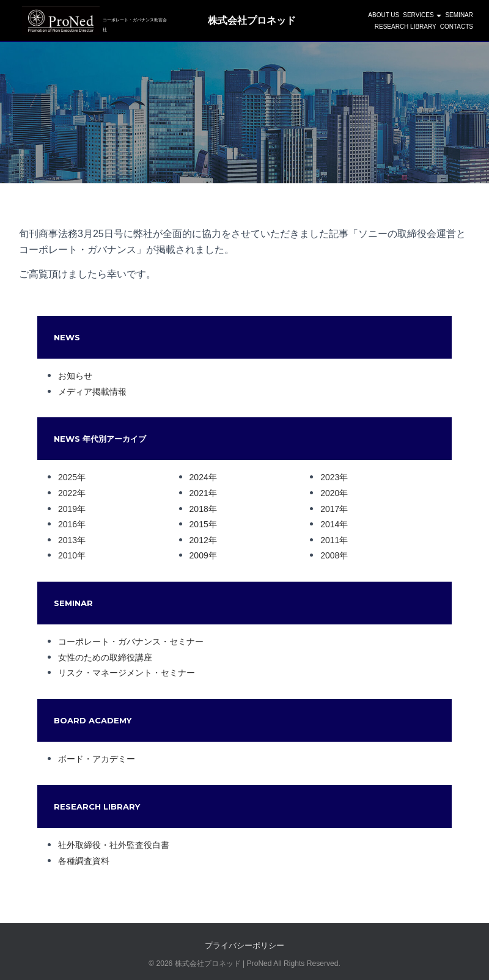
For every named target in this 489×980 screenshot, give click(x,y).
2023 (330, 477)
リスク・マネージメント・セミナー (127, 673)
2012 (199, 540)
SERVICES (422, 16)
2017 (330, 509)
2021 (199, 493)
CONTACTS (457, 28)
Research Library (406, 28)
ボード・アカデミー (97, 759)
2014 (330, 524)
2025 (68, 477)
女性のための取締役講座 (105, 657)
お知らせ (75, 376)
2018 (199, 509)
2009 (199, 555)
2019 (68, 509)
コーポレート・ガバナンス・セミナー (131, 642)
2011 (330, 540)
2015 (199, 524)
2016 (68, 524)
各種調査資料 (84, 861)
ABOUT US (384, 16)
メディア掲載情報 (92, 392)
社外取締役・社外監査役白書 (114, 845)
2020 (330, 493)
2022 (68, 493)
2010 (68, 555)
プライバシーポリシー (244, 945)
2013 (68, 540)
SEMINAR (459, 16)
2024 (199, 477)
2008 (330, 555)
